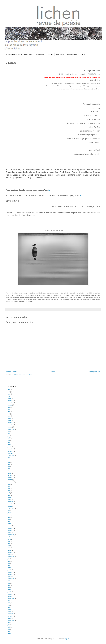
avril (9, 392)
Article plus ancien (95, 372)
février (9, 396)
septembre (11, 429)
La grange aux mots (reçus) (14, 54)
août (9, 407)
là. (81, 195)
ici (49, 190)
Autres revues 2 (41, 54)
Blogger (66, 639)
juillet (9, 409)
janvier (9, 398)
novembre (10, 403)
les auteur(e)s (60, 54)
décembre (10, 401)
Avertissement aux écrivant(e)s (76, 54)
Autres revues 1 (29, 54)
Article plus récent (11, 372)
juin (9, 436)
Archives (51, 54)
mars (9, 394)
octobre (10, 405)
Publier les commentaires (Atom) (23, 375)
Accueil (53, 372)
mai (9, 390)
